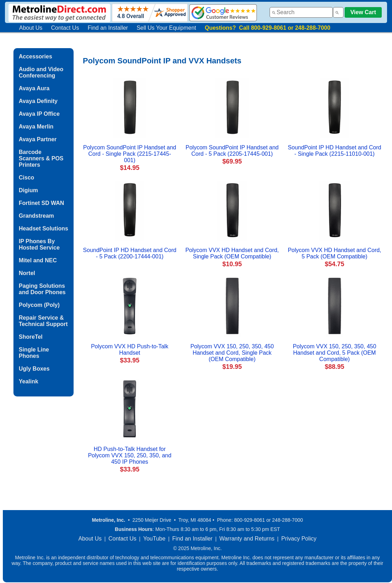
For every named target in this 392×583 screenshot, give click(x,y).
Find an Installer (108, 28)
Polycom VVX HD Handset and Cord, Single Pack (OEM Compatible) (232, 253)
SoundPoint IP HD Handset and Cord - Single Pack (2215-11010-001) (335, 151)
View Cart (363, 12)
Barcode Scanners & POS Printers (41, 158)
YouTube (154, 539)
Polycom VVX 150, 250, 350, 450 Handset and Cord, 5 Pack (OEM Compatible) (335, 353)
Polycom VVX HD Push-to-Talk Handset (130, 350)
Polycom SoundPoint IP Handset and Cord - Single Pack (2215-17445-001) (130, 154)
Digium (28, 190)
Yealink (28, 381)
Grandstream (36, 216)
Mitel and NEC (38, 260)
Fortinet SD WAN (41, 203)
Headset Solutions (44, 228)
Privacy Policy (299, 539)
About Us (31, 28)
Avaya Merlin (36, 127)
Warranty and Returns (247, 539)
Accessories (35, 56)
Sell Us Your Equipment (166, 28)
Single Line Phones (34, 353)
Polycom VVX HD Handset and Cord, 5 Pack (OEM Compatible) (334, 253)
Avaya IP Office (39, 114)
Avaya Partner (38, 139)
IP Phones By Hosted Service (39, 244)
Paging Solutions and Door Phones (42, 289)
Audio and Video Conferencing (41, 72)
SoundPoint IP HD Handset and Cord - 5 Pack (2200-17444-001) (130, 253)
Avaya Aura (34, 88)
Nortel (27, 273)
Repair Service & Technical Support (43, 321)
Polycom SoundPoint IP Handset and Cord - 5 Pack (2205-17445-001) (232, 151)
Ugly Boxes (34, 369)
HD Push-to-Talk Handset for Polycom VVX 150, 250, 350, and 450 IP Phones (130, 455)
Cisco (27, 178)
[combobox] (301, 12)
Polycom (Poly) (39, 305)
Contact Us (65, 28)
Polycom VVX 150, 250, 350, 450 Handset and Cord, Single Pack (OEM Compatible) (232, 353)
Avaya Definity (38, 101)
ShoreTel (31, 337)
